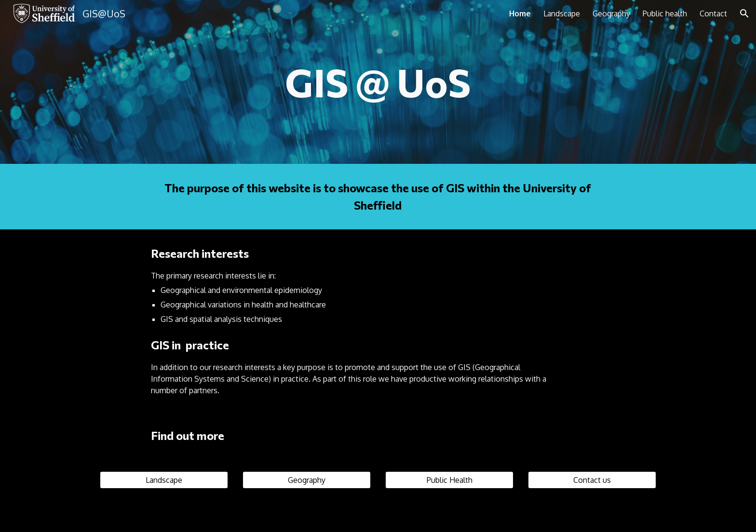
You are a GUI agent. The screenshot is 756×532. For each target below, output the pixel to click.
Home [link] (520, 13)
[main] (378, 82)
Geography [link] (611, 13)
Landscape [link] (562, 13)
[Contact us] (592, 480)
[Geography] (307, 480)
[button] (744, 13)
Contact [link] (713, 13)
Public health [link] (665, 13)
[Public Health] (449, 480)
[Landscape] (164, 480)
